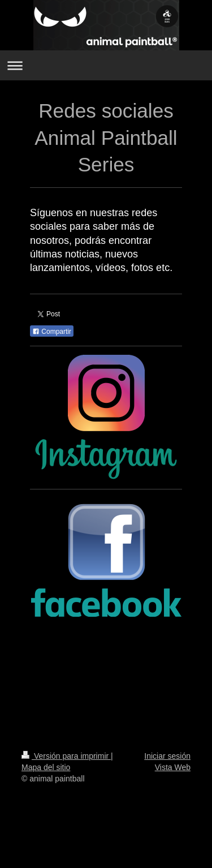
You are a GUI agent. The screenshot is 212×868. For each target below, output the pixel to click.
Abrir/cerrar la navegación (106, 65)
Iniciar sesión (167, 756)
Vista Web (173, 767)
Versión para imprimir (66, 756)
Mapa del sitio (46, 767)
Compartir (52, 332)
